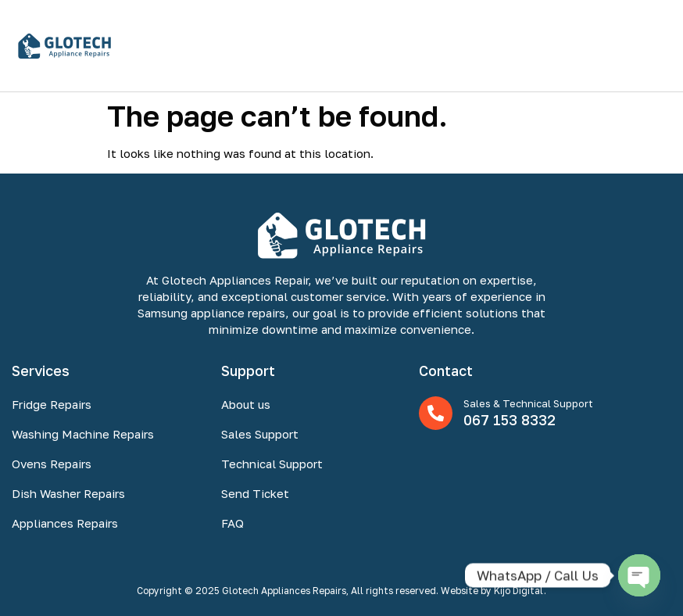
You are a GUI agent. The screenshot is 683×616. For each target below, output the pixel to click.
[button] (654, 46)
